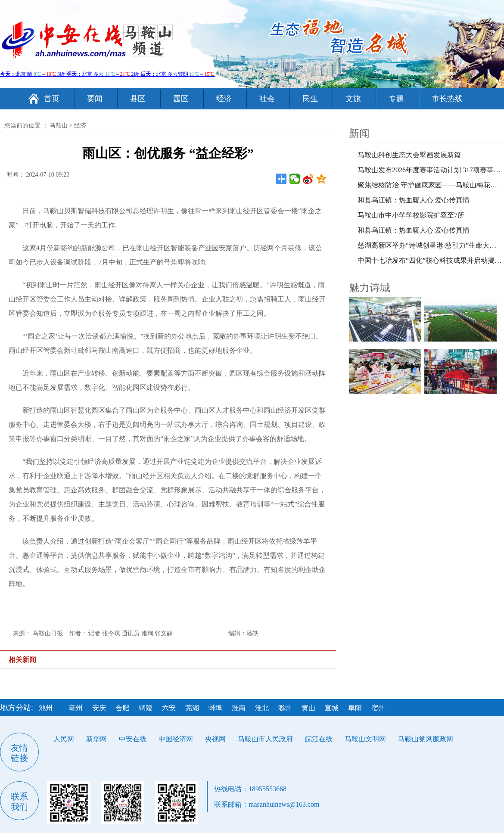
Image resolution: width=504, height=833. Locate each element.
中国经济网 (176, 739)
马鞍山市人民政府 (265, 739)
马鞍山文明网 (365, 739)
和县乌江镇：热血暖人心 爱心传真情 (414, 200)
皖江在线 (319, 739)
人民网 (64, 739)
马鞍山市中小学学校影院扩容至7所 (411, 215)
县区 (138, 99)
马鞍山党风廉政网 (426, 739)
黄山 (308, 708)
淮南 (239, 708)
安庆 (99, 708)
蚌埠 (215, 708)
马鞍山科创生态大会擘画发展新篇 (409, 155)
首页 (52, 99)
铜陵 (146, 708)
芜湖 (192, 708)
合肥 (122, 708)
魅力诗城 (370, 288)
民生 (310, 99)
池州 (46, 708)
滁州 (285, 708)
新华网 (96, 739)
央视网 (215, 739)
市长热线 (447, 99)
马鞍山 (59, 126)
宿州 (378, 708)
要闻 (95, 99)
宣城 (332, 708)
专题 (396, 99)
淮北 (262, 708)
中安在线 (133, 739)
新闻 (359, 134)
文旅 (353, 99)
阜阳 (355, 708)
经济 (224, 99)
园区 (181, 99)
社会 (267, 99)
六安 (169, 708)
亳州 (76, 708)
